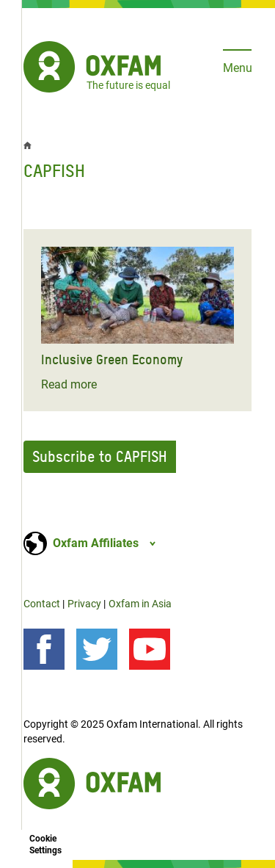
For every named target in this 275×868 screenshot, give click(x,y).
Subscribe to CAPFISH (100, 457)
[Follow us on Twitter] (97, 649)
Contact (42, 604)
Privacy (84, 604)
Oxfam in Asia (140, 604)
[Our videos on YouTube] (150, 649)
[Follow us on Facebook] (44, 649)
